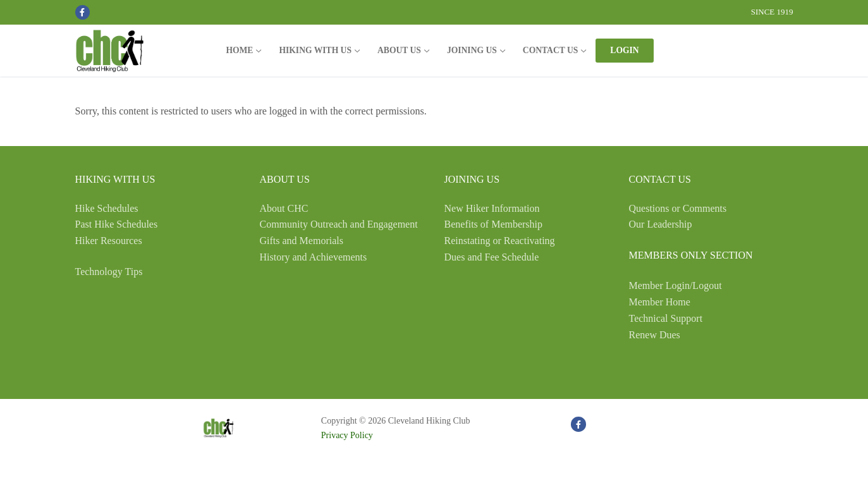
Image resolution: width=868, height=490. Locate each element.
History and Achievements (314, 257)
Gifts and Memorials (302, 241)
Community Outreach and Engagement (339, 224)
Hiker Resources (109, 241)
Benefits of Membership (494, 224)
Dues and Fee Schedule (492, 257)
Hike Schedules (107, 208)
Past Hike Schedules (117, 224)
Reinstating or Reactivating (500, 241)
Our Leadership (661, 224)
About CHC (284, 208)
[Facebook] (83, 12)
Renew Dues (655, 335)
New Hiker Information (492, 208)
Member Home (660, 302)
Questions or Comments (678, 208)
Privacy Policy (347, 435)
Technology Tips (109, 272)
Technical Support (666, 318)
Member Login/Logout (675, 285)
